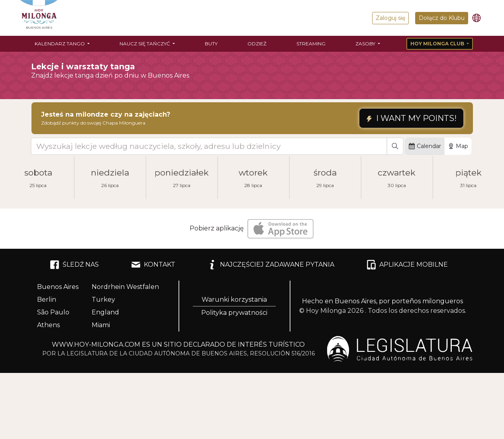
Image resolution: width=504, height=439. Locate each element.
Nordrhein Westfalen (125, 287)
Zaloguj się (390, 18)
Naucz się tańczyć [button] (145, 44)
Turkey (103, 299)
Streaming (311, 44)
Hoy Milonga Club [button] (438, 44)
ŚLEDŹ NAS (74, 265)
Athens (48, 325)
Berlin (47, 299)
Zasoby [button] (366, 44)
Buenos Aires (58, 287)
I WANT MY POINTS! (411, 118)
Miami (101, 325)
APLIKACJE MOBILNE (407, 265)
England (105, 312)
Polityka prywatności (234, 313)
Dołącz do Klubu (442, 18)
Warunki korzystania (234, 299)
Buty (211, 44)
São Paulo (53, 312)
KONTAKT (153, 265)
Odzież (257, 44)
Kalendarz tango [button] (60, 44)
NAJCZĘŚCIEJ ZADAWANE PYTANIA (271, 265)
